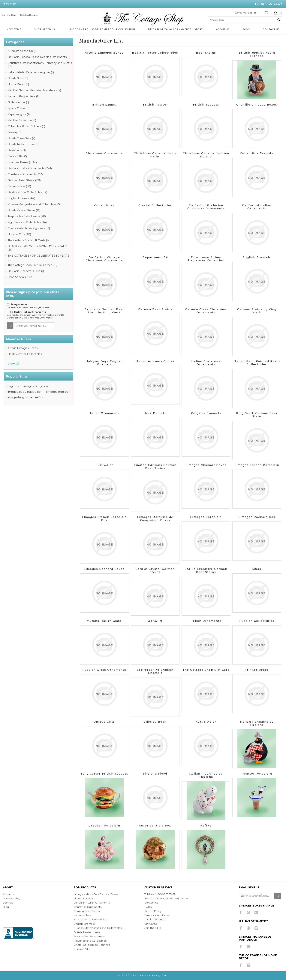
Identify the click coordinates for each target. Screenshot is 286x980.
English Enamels (257, 257)
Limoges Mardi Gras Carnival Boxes (96, 894)
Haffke (206, 826)
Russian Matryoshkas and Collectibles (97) (35, 204)
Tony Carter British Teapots (104, 774)
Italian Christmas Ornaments (206, 363)
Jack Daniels (155, 413)
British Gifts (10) (18, 78)
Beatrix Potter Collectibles (25, 354)
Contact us (151, 903)
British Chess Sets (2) (21, 138)
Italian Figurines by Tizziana (206, 775)
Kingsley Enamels (206, 413)
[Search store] (245, 20)
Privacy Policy (11, 898)
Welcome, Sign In (245, 13)
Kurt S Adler (206, 722)
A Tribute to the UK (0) (23, 51)
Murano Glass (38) (19, 186)
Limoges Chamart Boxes (206, 465)
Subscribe (278, 896)
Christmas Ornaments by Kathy (155, 155)
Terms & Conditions (157, 915)
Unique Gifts (104, 722)
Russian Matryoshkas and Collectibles (98, 928)
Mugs (257, 569)
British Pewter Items (87, 932)
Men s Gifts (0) (17, 156)
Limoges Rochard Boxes (104, 569)
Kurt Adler (104, 465)
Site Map (10, 4)
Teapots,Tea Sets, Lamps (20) (27, 216)
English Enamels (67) (21, 198)
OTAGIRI (155, 621)
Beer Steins (206, 53)
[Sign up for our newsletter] (34, 326)
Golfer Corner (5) (18, 102)
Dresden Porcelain (104, 826)
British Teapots (206, 105)
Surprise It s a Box (155, 826)
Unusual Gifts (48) (19, 234)
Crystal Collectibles (155, 205)
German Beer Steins (155, 309)
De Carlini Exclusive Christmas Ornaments (206, 207)
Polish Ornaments (206, 621)
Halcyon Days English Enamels (104, 363)
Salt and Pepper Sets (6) (23, 96)
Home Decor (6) (18, 84)
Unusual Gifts (82, 949)
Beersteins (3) (17, 150)
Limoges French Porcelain (257, 465)
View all (13, 364)
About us (9, 894)
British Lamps (104, 105)
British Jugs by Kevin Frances (257, 54)
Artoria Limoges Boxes (23, 348)
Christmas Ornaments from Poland (206, 155)
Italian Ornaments (104, 413)
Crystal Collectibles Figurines (92, 945)
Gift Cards (151, 924)
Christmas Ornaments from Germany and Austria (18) (40, 65)
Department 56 (155, 257)
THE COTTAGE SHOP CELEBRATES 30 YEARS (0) (38, 257)
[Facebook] (241, 913)
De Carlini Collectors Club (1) (26, 271)
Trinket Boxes (257, 670)
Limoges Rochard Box (257, 517)
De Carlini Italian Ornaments (257, 207)
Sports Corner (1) (18, 108)
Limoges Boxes (84, 898)
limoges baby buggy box (24, 392)
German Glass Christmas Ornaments (206, 311)
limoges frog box (58, 392)
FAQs (148, 907)
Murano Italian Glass (104, 621)
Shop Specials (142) (20, 277)
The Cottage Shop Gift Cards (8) (29, 240)
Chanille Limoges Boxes (257, 105)
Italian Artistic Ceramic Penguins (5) (31, 72)
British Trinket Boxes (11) (23, 144)
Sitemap (8, 903)
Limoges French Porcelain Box (104, 519)
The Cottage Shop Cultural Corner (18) (32, 265)
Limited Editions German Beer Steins (155, 467)
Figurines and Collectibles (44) (27, 222)
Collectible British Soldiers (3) (26, 126)
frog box (13, 386)
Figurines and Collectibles (90, 941)
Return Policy (153, 911)
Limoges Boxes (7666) (22, 162)
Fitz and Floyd (155, 774)
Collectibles (104, 205)
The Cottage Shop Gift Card (206, 670)
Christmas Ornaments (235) (26, 174)
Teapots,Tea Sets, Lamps (89, 936)
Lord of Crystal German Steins (155, 571)
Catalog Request (29, 15)
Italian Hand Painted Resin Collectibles (257, 363)
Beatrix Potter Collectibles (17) (27, 192)
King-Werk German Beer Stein (257, 415)
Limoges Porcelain (206, 517)
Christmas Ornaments (104, 153)
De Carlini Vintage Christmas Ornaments (104, 259)
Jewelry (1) (14, 132)
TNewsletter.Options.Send (10, 326)
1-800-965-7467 (268, 4)
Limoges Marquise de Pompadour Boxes (155, 519)
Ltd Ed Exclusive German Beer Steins (206, 571)
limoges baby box (35, 386)
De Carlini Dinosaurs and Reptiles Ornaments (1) (39, 57)
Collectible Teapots (257, 153)
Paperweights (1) (19, 114)
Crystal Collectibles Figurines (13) (29, 228)
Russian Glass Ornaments (104, 670)
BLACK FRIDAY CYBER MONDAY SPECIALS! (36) (37, 248)
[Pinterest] (248, 913)
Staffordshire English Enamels (155, 671)
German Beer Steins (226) (24, 180)
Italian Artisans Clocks (155, 361)
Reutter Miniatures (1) (22, 120)
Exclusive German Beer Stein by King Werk (104, 311)
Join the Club (9, 15)
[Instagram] (256, 913)
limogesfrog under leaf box (26, 397)
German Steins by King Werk (257, 311)
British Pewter (155, 105)
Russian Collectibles (257, 621)
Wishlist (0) (266, 13)
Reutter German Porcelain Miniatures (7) (34, 90)
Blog (6, 907)
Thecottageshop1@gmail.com (171, 898)
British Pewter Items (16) (24, 210)
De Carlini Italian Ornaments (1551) (30, 168)
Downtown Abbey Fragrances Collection (206, 259)
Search (279, 20)
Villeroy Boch (155, 722)
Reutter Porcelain (257, 774)
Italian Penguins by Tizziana (257, 723)
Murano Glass (82, 915)
